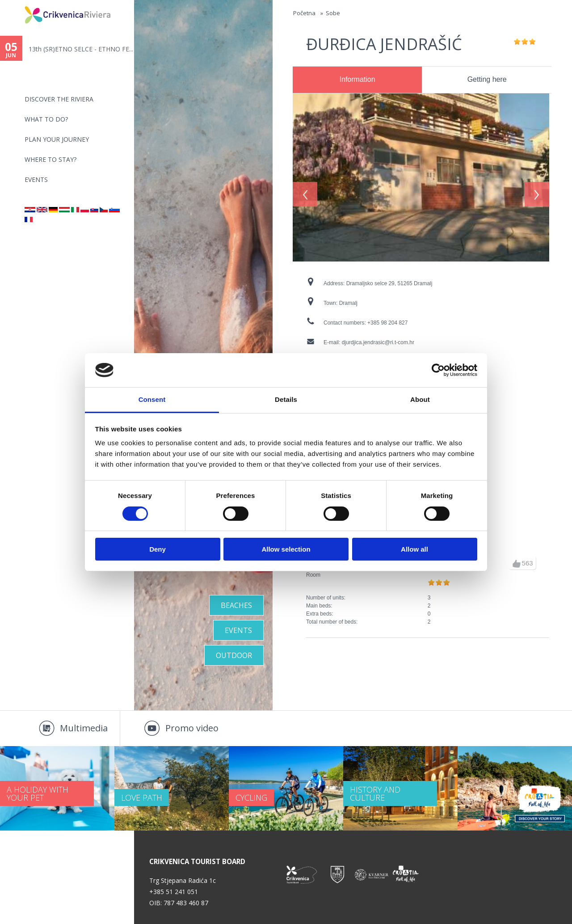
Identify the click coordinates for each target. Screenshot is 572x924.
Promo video (192, 728)
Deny (158, 549)
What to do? (46, 119)
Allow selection (286, 549)
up (517, 564)
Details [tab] (286, 399)
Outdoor (234, 655)
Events (36, 179)
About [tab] (420, 399)
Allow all (414, 549)
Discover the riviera (59, 99)
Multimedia (84, 728)
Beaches (236, 605)
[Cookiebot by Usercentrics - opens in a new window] (438, 370)
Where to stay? (50, 159)
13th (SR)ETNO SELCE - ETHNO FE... (81, 49)
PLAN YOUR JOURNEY (57, 139)
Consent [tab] (152, 399)
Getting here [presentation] (487, 79)
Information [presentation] (357, 79)
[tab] (357, 80)
